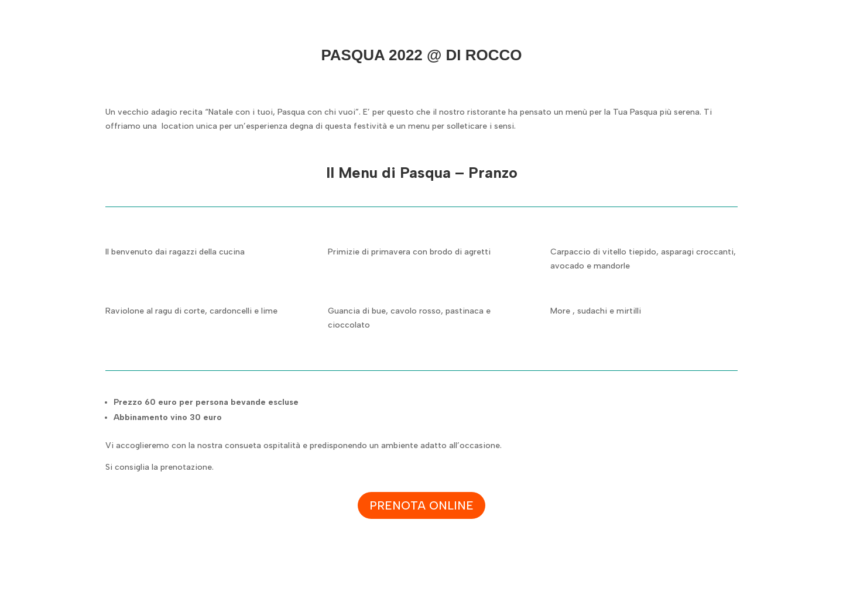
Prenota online (421, 505)
